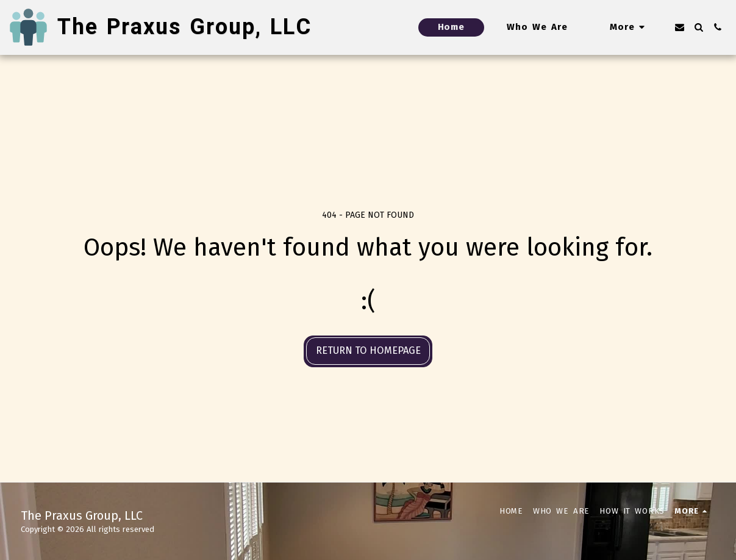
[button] (680, 27)
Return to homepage (368, 350)
